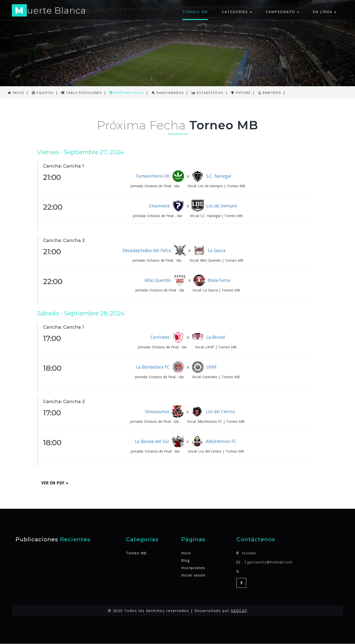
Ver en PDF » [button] (55, 483)
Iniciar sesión (193, 575)
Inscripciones (193, 568)
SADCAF (239, 611)
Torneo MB (195, 12)
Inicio (186, 553)
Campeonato (282, 12)
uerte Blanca (49, 11)
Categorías (237, 12)
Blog (185, 561)
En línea (325, 12)
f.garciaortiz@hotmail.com (269, 562)
